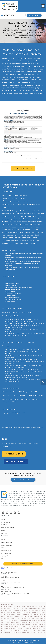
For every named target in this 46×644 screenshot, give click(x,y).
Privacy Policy (24, 642)
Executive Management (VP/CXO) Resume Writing (20, 608)
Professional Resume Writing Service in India (13, 606)
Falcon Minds (5, 522)
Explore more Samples (16, 462)
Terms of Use (16, 642)
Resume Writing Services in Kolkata (11, 626)
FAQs (3, 540)
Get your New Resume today (23, 480)
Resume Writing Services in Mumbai (11, 624)
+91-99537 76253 (9, 16)
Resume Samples (7, 542)
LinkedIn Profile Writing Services (22, 610)
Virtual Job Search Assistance (36, 618)
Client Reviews (6, 553)
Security (31, 642)
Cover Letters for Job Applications (31, 612)
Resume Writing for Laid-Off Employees (17, 618)
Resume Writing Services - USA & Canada (21, 616)
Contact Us (5, 556)
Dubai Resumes (6, 551)
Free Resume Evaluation (30, 630)
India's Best (5, 525)
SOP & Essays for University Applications (30, 620)
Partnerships (5, 533)
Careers (4, 530)
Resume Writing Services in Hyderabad (12, 628)
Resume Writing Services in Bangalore (33, 626)
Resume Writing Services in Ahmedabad (12, 630)
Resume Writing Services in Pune (34, 628)
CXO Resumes (6, 548)
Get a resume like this (23, 168)
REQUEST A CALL (34, 15)
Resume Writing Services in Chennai (33, 624)
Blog (3, 559)
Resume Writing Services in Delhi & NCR (32, 622)
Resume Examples (7, 545)
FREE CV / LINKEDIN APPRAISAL (23, 564)
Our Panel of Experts (8, 528)
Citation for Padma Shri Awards (10, 620)
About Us (4, 520)
